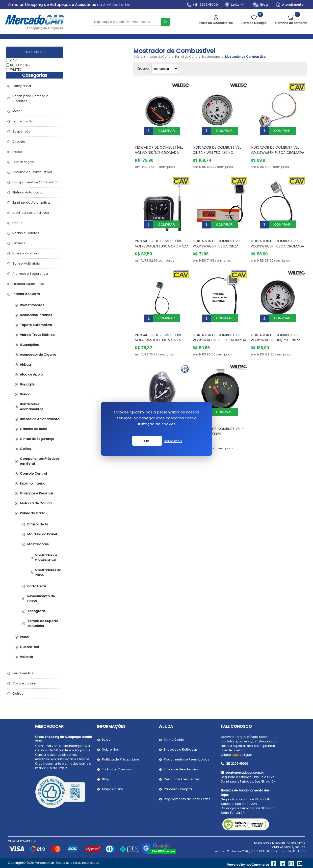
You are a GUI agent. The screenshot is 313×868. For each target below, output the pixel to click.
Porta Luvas (37, 586)
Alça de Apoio (31, 374)
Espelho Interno (33, 483)
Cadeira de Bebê (33, 429)
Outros (18, 693)
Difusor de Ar (38, 524)
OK (147, 441)
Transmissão (23, 121)
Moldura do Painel (42, 534)
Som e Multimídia (26, 263)
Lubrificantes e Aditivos (31, 213)
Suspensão (22, 131)
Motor (17, 111)
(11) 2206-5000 (202, 5)
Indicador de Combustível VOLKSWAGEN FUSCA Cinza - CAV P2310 (159, 329)
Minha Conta (174, 740)
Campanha (22, 86)
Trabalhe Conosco (117, 769)
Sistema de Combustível (32, 172)
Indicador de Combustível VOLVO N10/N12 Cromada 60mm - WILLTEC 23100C (159, 149)
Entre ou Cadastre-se (216, 23)
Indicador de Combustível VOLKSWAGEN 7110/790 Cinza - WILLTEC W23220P (277, 329)
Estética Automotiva (28, 284)
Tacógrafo (36, 611)
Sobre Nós (110, 749)
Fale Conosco (236, 726)
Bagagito (27, 384)
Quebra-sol (29, 647)
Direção (19, 142)
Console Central (33, 474)
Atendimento (290, 5)
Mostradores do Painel (48, 573)
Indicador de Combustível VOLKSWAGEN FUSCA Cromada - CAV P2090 (277, 149)
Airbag (25, 365)
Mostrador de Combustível (46, 558)
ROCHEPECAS (20, 65)
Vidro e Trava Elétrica (37, 335)
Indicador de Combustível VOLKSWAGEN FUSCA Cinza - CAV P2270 (217, 239)
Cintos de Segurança (37, 439)
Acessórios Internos (36, 315)
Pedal (25, 637)
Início (138, 57)
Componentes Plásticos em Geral (40, 461)
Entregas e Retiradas (181, 749)
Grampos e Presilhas (37, 493)
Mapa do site (113, 789)
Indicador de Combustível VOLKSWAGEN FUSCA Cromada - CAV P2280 (162, 239)
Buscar (166, 22)
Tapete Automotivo (36, 325)
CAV (13, 60)
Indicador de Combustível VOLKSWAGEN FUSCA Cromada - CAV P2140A (219, 329)
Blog (260, 5)
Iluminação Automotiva (31, 203)
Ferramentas (23, 673)
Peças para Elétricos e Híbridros (30, 98)
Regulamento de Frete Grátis (187, 799)
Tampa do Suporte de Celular (43, 623)
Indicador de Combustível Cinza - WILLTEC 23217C (217, 146)
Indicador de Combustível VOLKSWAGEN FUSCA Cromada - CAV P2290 (277, 239)
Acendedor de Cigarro (38, 355)
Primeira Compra (178, 789)
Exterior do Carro (26, 253)
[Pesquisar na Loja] (127, 22)
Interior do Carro (26, 294)
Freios (17, 152)
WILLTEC (16, 69)
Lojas (238, 5)
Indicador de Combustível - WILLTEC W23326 (218, 417)
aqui (235, 755)
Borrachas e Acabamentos (32, 407)
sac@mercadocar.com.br (242, 773)
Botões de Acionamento (40, 419)
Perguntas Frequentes (182, 779)
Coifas (25, 449)
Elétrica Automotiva (28, 192)
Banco (25, 394)
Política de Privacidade (121, 759)
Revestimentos (32, 305)
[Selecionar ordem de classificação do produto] (165, 69)
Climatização (23, 162)
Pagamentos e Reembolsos (187, 759)
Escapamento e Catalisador (35, 182)
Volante (26, 657)
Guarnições (29, 345)
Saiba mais (173, 441)
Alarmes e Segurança (30, 274)
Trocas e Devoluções (181, 769)
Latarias (19, 243)
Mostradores (38, 544)
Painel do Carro (33, 513)
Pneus (17, 223)
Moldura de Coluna (36, 503)
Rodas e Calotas (26, 233)
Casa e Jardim (24, 683)
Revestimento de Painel (41, 599)
